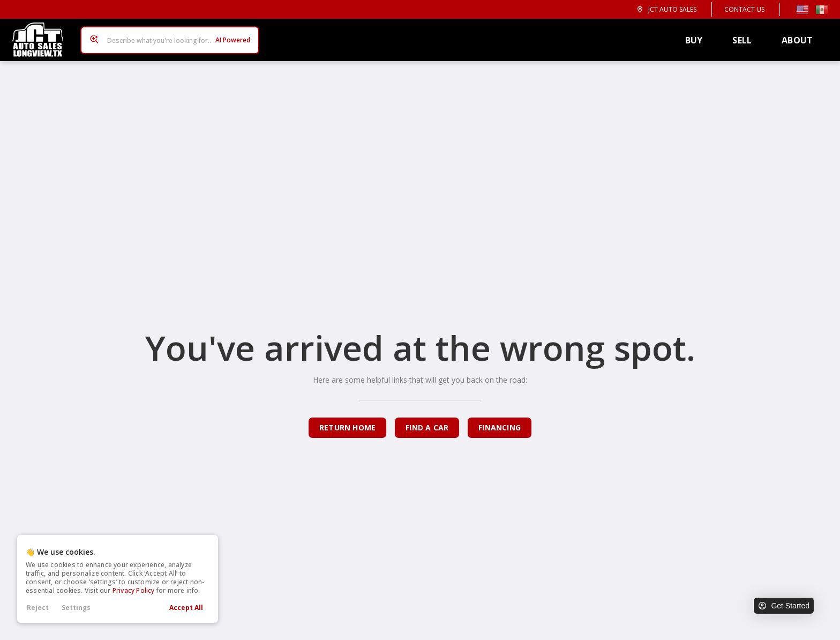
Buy (698, 36)
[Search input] (167, 36)
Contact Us (744, 9)
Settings (76, 608)
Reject (38, 608)
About (801, 36)
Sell (746, 36)
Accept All (186, 608)
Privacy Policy (134, 590)
